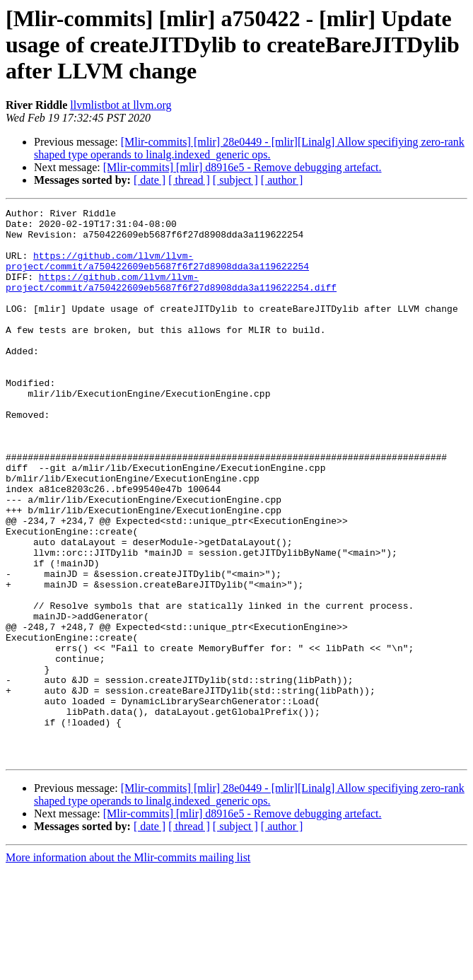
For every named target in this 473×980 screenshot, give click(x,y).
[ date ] (150, 180)
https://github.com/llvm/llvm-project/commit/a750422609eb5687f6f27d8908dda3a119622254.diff (171, 298)
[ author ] (282, 180)
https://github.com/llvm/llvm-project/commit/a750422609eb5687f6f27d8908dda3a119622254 (157, 272)
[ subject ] (235, 180)
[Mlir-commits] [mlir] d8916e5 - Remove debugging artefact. (243, 167)
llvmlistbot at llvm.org (121, 105)
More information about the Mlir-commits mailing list (128, 968)
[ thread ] (189, 180)
